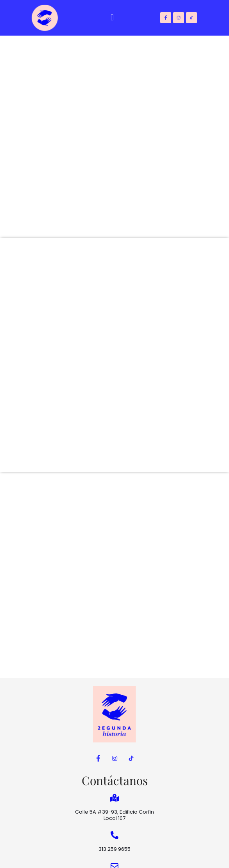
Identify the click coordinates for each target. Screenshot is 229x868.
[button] (112, 18)
